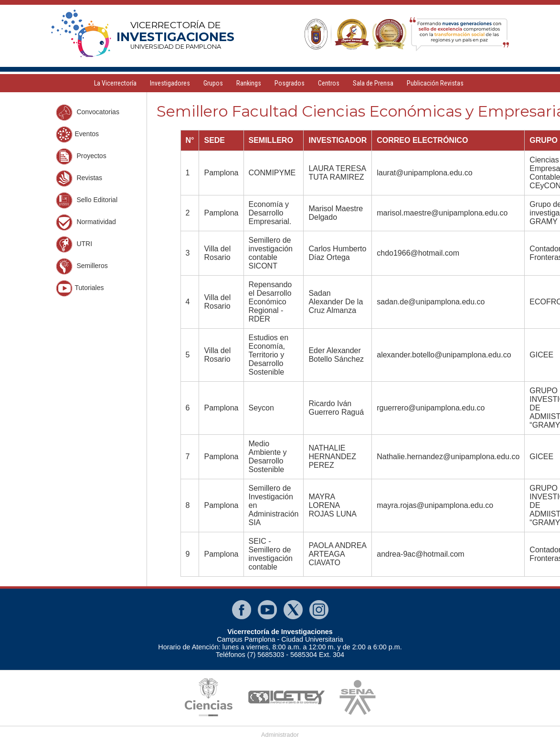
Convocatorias (88, 113)
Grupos (213, 83)
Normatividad (86, 222)
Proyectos (81, 156)
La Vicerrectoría (115, 83)
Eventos (78, 135)
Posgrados (290, 83)
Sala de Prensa (373, 83)
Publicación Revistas (435, 83)
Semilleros (82, 266)
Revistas (79, 178)
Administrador (280, 735)
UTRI (74, 244)
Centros (329, 83)
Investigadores (170, 83)
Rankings (249, 83)
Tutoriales (80, 288)
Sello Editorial (87, 200)
